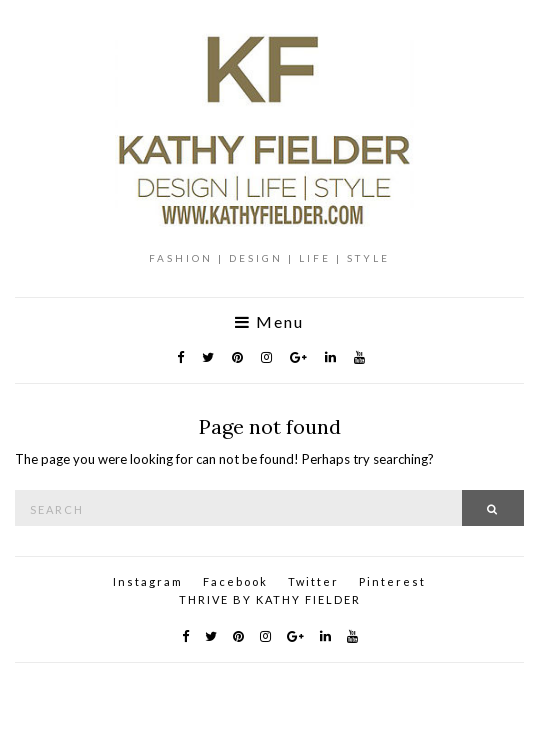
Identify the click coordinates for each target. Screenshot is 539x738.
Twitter (313, 581)
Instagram (148, 581)
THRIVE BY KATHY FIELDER (270, 599)
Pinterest (392, 581)
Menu (269, 322)
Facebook (235, 581)
